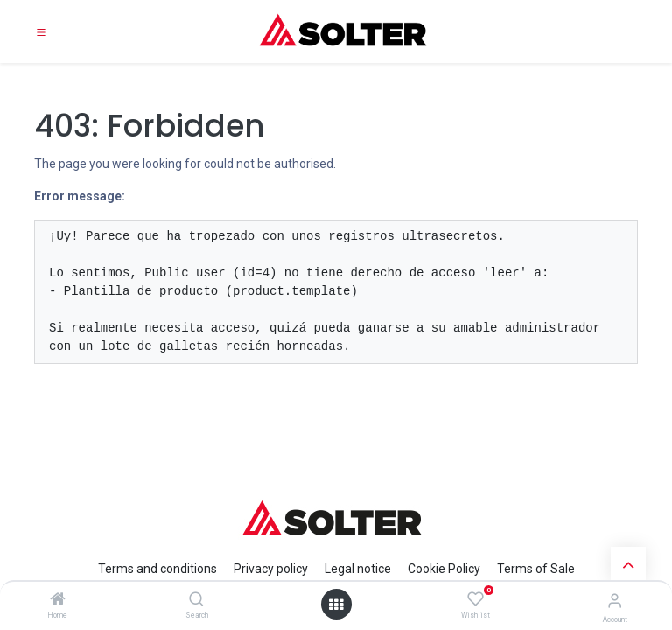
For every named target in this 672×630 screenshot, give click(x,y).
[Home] (58, 600)
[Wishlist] (476, 599)
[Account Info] (615, 601)
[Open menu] (336, 605)
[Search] (196, 600)
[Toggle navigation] (41, 31)
